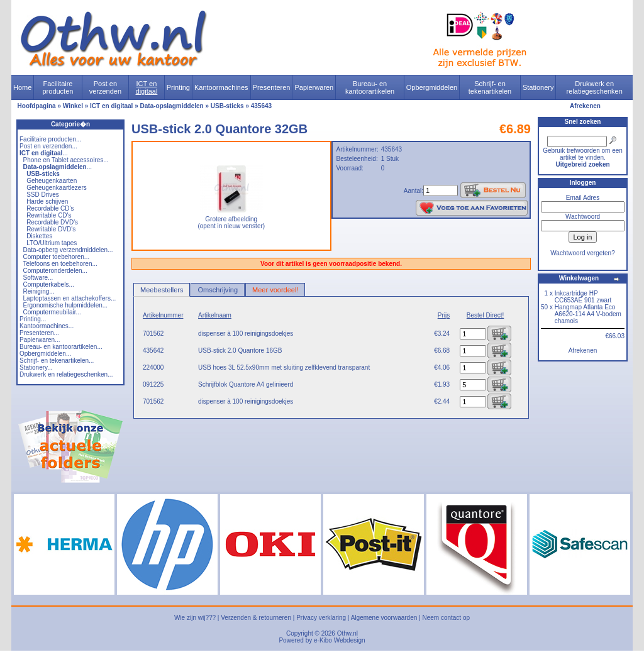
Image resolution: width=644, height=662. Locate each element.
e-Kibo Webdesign (340, 640)
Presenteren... (39, 333)
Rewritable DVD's (51, 229)
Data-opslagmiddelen (172, 106)
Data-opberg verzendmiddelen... (68, 250)
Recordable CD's (50, 208)
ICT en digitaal (147, 87)
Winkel (73, 106)
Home (22, 87)
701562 (153, 334)
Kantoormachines (221, 87)
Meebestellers (162, 290)
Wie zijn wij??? (195, 618)
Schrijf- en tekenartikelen (490, 87)
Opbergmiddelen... (45, 354)
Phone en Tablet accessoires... (66, 160)
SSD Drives (43, 195)
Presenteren (272, 87)
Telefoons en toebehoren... (60, 264)
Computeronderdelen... (55, 271)
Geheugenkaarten (52, 181)
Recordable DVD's (52, 222)
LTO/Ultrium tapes (52, 243)
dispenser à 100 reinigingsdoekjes (246, 334)
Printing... (33, 319)
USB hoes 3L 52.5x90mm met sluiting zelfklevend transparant (284, 367)
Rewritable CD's (49, 215)
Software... (38, 278)
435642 (153, 350)
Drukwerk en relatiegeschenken (595, 87)
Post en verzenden (105, 87)
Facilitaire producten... (50, 139)
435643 (261, 106)
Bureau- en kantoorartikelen (370, 87)
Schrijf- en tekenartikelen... (57, 361)
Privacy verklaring (321, 618)
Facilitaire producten (58, 87)
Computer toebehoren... (57, 257)
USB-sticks (227, 106)
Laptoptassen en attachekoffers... (70, 298)
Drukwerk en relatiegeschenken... (66, 374)
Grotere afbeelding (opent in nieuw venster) (231, 220)
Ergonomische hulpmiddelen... (66, 305)
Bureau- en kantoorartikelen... (61, 347)
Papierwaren (314, 87)
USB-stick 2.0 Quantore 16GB (240, 350)
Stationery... (36, 367)
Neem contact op (446, 618)
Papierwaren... (40, 340)
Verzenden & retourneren (256, 618)
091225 (153, 384)
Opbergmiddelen (432, 87)
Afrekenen (585, 106)
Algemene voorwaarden (384, 618)
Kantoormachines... (47, 326)
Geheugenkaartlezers (57, 188)
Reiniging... (39, 291)
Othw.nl (347, 633)
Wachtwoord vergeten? (582, 253)
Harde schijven (47, 201)
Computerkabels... (49, 284)
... (44, 153)
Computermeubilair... (52, 312)
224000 (153, 367)
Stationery (538, 87)
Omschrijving (218, 290)
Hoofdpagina (37, 106)
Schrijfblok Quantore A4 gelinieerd (246, 384)
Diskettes (39, 236)
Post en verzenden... (48, 146)
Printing (178, 87)
